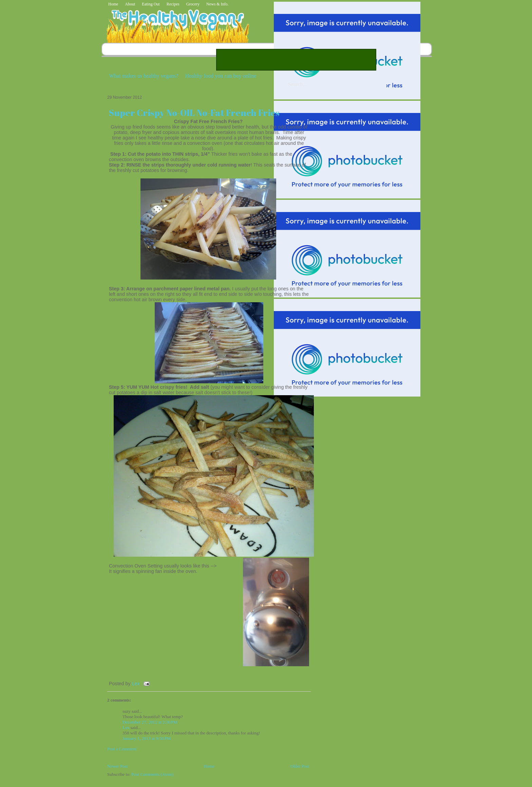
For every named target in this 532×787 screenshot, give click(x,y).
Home (113, 4)
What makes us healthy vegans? (144, 76)
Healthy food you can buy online (221, 76)
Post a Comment (122, 749)
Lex (137, 684)
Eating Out (151, 4)
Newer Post (117, 766)
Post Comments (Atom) (153, 774)
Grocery (193, 4)
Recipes (173, 4)
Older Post (300, 766)
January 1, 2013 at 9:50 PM (147, 738)
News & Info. (217, 4)
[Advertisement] (296, 60)
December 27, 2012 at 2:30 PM (150, 722)
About (130, 4)
